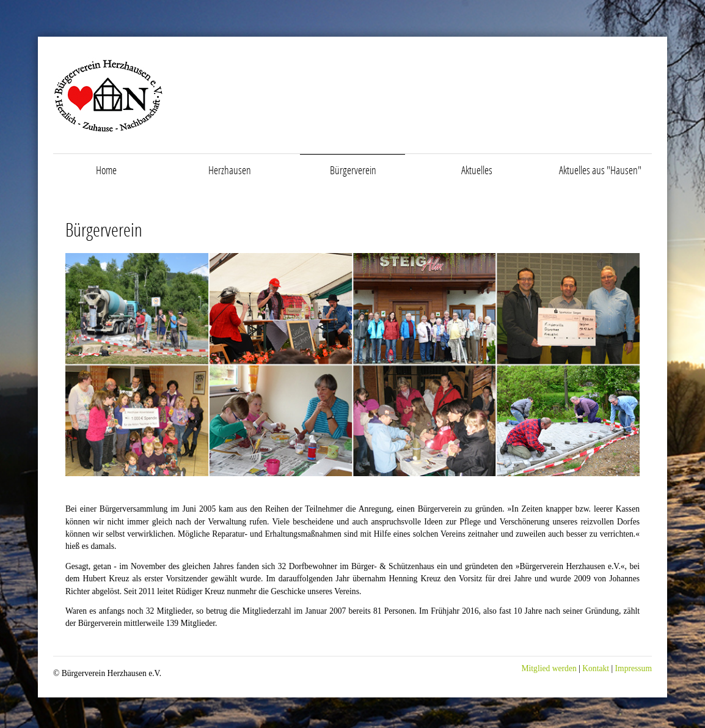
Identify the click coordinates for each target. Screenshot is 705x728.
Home (106, 170)
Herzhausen (230, 170)
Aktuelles (477, 170)
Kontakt (595, 668)
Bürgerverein (353, 170)
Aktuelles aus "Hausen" (600, 170)
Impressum (634, 668)
